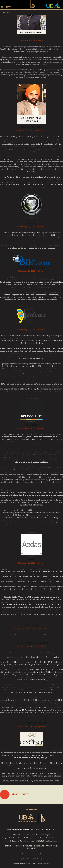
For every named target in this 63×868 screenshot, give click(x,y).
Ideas (31, 326)
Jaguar (32, 223)
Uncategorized (40, 629)
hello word (31, 625)
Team (41, 227)
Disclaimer (31, 848)
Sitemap (8, 846)
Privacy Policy (52, 846)
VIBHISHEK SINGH (32, 37)
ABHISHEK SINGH (31, 127)
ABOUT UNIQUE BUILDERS (32, 643)
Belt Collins (32, 425)
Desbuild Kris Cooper (31, 268)
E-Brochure (39, 846)
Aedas (31, 560)
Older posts (15, 794)
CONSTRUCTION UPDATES (23, 846)
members (39, 41)
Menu (5, 12)
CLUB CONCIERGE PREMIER (32, 723)
